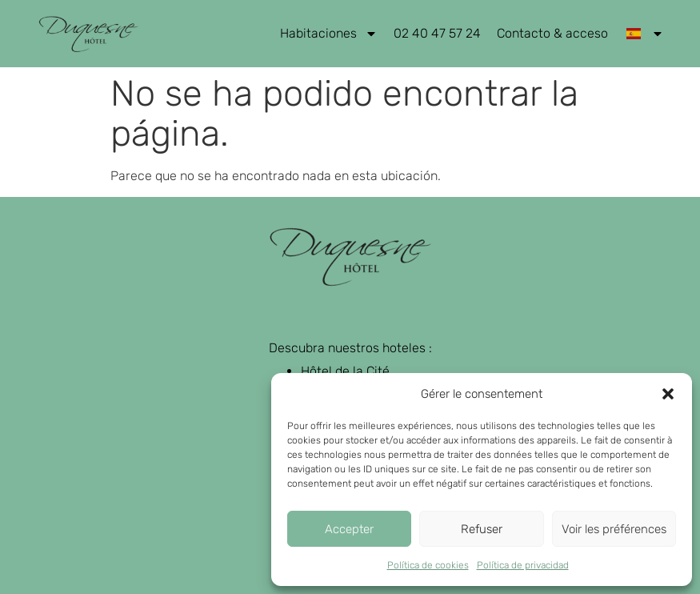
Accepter (349, 529)
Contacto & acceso (552, 33)
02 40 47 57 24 (437, 33)
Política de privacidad (523, 565)
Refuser (482, 529)
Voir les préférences (614, 529)
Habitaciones (329, 34)
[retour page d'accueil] (88, 34)
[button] (668, 394)
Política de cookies (428, 565)
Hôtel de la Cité (345, 371)
